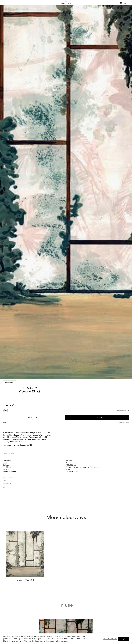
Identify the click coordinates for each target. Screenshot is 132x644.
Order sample (9, 382)
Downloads (7, 484)
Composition (8, 477)
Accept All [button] (123, 639)
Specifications (8, 454)
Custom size (33, 417)
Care (5, 480)
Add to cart (97, 417)
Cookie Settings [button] (110, 639)
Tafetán (69, 461)
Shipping (6, 487)
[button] (128, 190)
